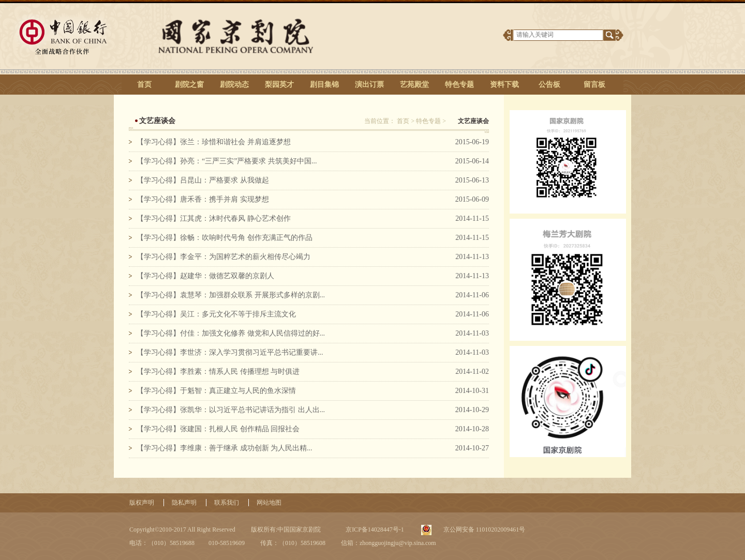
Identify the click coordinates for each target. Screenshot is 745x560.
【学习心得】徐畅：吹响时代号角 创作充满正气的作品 (225, 238)
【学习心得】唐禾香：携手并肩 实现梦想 (203, 199)
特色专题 (459, 85)
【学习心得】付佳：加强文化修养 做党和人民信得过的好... (231, 333)
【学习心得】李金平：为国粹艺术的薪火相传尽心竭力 (224, 257)
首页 (144, 85)
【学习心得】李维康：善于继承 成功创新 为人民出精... (225, 448)
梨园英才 (279, 85)
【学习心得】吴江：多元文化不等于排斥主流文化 (216, 314)
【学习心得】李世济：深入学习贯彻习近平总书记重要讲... (230, 352)
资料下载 (504, 85)
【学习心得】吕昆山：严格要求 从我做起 (203, 180)
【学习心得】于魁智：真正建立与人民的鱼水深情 (216, 391)
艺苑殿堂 (414, 85)
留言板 (594, 85)
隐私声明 (184, 503)
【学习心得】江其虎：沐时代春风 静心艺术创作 (214, 218)
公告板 (549, 85)
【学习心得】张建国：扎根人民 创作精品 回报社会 (218, 429)
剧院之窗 (189, 85)
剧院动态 (234, 85)
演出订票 (369, 85)
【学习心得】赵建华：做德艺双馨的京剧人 (205, 276)
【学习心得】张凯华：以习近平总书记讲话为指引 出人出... (231, 410)
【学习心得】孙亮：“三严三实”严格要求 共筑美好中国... (227, 161)
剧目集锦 (324, 85)
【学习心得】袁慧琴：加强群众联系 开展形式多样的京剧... (231, 295)
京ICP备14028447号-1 (374, 529)
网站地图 (269, 503)
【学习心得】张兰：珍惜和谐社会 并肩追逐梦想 (214, 142)
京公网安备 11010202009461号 (484, 529)
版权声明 (142, 503)
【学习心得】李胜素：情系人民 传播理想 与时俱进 (218, 372)
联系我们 (227, 503)
